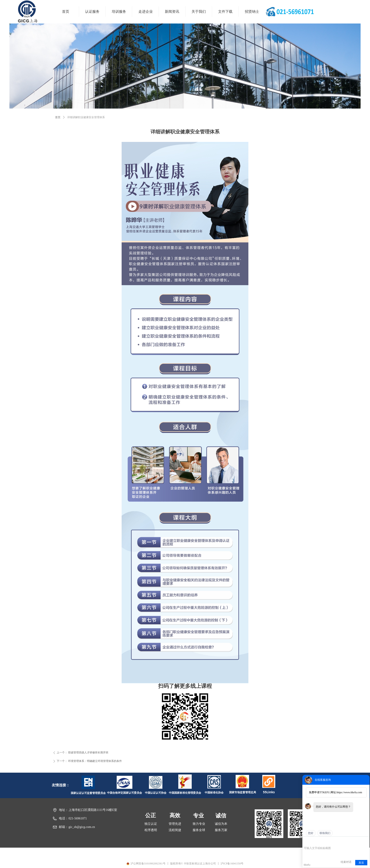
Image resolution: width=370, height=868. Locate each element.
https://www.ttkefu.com (349, 792)
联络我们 (325, 833)
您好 (311, 833)
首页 (58, 117)
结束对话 (346, 862)
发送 (361, 863)
